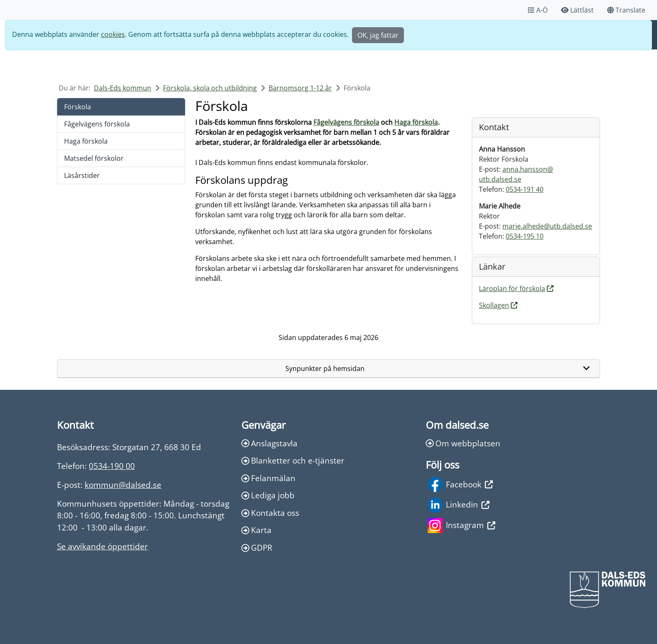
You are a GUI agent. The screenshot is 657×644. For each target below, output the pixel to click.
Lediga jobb (268, 495)
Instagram (461, 526)
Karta (256, 530)
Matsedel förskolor (94, 158)
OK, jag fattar (378, 35)
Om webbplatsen (463, 443)
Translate (626, 10)
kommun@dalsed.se (123, 485)
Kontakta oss (270, 513)
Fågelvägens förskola (97, 124)
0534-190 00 (112, 466)
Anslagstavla (269, 443)
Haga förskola (86, 141)
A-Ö (538, 10)
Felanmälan (268, 478)
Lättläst (577, 10)
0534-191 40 (525, 189)
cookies (113, 34)
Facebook (460, 484)
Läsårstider (82, 175)
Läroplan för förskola (512, 289)
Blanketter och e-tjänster (293, 460)
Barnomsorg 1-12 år (300, 88)
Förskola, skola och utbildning (210, 88)
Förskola (78, 107)
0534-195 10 (525, 236)
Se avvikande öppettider (102, 546)
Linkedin (458, 505)
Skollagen (494, 305)
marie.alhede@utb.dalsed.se (547, 226)
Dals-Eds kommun (123, 88)
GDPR (257, 547)
